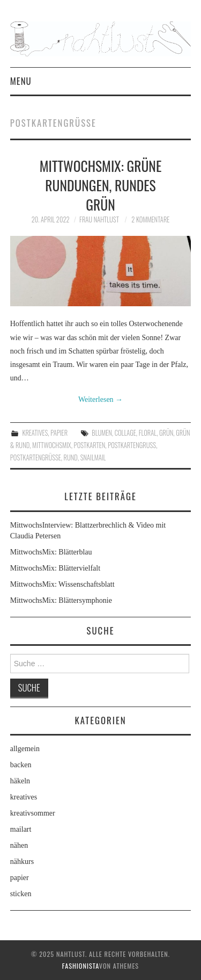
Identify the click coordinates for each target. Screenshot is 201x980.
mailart (21, 829)
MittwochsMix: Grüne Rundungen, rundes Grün (101, 185)
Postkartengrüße (36, 457)
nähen (19, 845)
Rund (71, 457)
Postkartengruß (132, 445)
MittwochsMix (52, 445)
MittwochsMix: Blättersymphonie (61, 600)
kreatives (35, 433)
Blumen (102, 433)
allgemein (25, 749)
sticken (21, 894)
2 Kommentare (150, 219)
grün (166, 433)
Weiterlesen (100, 399)
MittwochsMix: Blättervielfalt (55, 568)
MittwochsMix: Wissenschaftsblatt (62, 584)
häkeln (20, 781)
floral (148, 433)
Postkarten (90, 445)
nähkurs (22, 862)
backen (21, 765)
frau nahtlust (99, 219)
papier (59, 433)
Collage (125, 433)
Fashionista (81, 966)
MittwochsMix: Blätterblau (51, 552)
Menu (21, 81)
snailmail (93, 457)
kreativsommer (33, 813)
